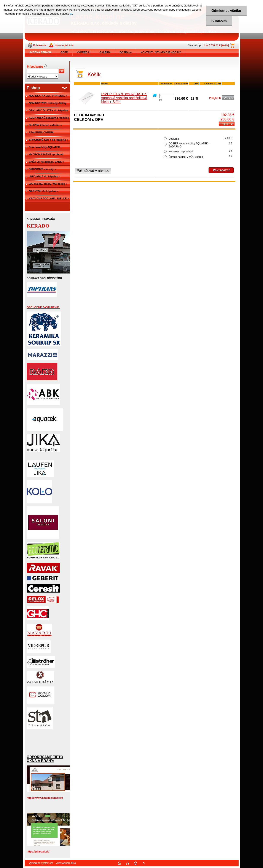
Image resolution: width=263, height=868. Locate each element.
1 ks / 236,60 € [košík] (216, 45)
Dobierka (174, 139)
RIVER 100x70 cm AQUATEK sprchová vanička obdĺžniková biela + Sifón (124, 98)
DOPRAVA (126, 52)
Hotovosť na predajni (181, 152)
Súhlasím (219, 21)
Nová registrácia (64, 45)
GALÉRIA (105, 52)
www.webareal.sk (66, 863)
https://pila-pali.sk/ (38, 852)
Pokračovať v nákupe (93, 171)
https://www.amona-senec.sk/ (45, 798)
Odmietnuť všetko (226, 11)
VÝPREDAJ (84, 52)
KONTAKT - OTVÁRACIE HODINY (161, 52)
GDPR (64, 52)
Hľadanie (35, 66)
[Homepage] (40, 52)
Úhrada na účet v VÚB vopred (186, 157)
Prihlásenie (40, 45)
